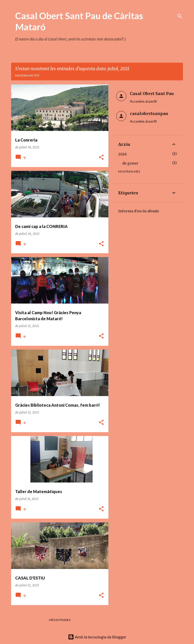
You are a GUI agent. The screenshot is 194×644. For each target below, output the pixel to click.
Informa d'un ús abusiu (139, 211)
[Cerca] (180, 16)
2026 (123, 154)
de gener (130, 163)
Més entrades (60, 620)
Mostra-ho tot (27, 75)
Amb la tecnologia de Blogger (97, 637)
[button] (101, 158)
